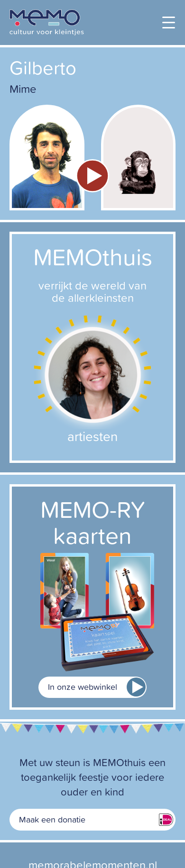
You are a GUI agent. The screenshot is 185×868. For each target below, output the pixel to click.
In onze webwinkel (83, 687)
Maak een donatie (52, 819)
